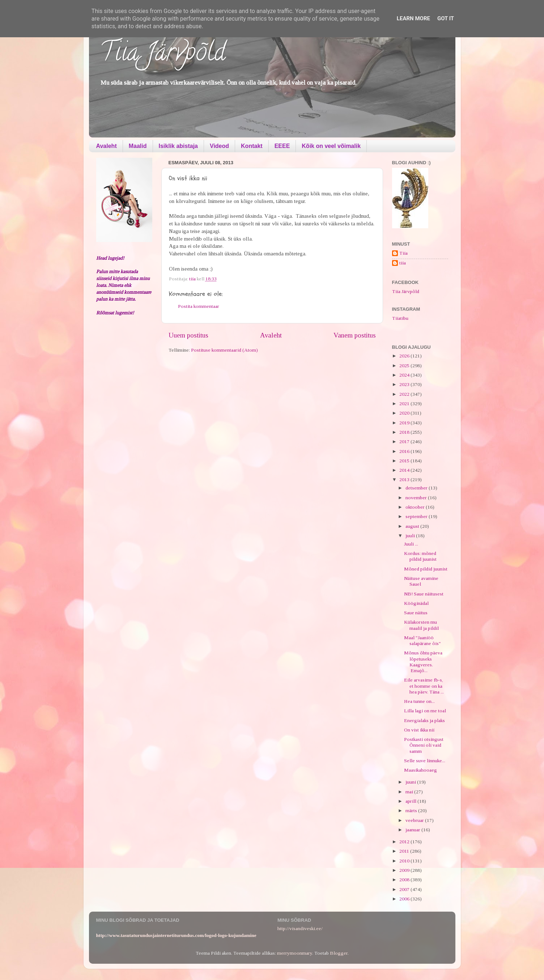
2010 (405, 861)
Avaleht (107, 146)
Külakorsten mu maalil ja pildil (421, 625)
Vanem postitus (355, 335)
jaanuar (413, 830)
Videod (219, 146)
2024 (405, 375)
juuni (411, 782)
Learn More (413, 18)
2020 (405, 413)
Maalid (138, 146)
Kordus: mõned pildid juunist (420, 556)
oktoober (416, 507)
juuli (411, 536)
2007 (405, 889)
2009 (405, 870)
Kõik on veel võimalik (331, 146)
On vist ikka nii (419, 730)
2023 (405, 384)
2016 (405, 451)
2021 (405, 404)
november (417, 498)
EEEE (282, 146)
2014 (405, 470)
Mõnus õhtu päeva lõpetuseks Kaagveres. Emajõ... (423, 662)
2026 (405, 356)
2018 (405, 432)
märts (412, 811)
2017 (405, 442)
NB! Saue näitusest (424, 594)
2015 (405, 461)
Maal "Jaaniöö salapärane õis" (422, 640)
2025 (405, 366)
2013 (405, 480)
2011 (405, 851)
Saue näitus (416, 613)
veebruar (415, 820)
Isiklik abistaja (178, 146)
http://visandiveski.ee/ (300, 928)
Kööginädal (416, 603)
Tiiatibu (400, 318)
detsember (417, 488)
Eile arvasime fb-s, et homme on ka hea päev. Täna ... (424, 686)
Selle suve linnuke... (425, 761)
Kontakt (252, 146)
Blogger (339, 953)
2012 (405, 842)
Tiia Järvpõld (163, 55)
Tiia (403, 253)
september (417, 516)
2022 (405, 394)
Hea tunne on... (419, 701)
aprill (411, 801)
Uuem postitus (188, 335)
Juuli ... (411, 544)
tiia (403, 263)
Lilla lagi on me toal (425, 711)
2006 (405, 899)
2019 (405, 423)
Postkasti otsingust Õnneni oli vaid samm (424, 745)
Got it (446, 18)
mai (410, 792)
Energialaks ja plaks (424, 720)
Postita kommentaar (199, 306)
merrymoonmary (295, 953)
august (413, 526)
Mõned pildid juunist (426, 569)
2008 (405, 880)
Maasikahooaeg (420, 770)
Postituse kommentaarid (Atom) (224, 350)
